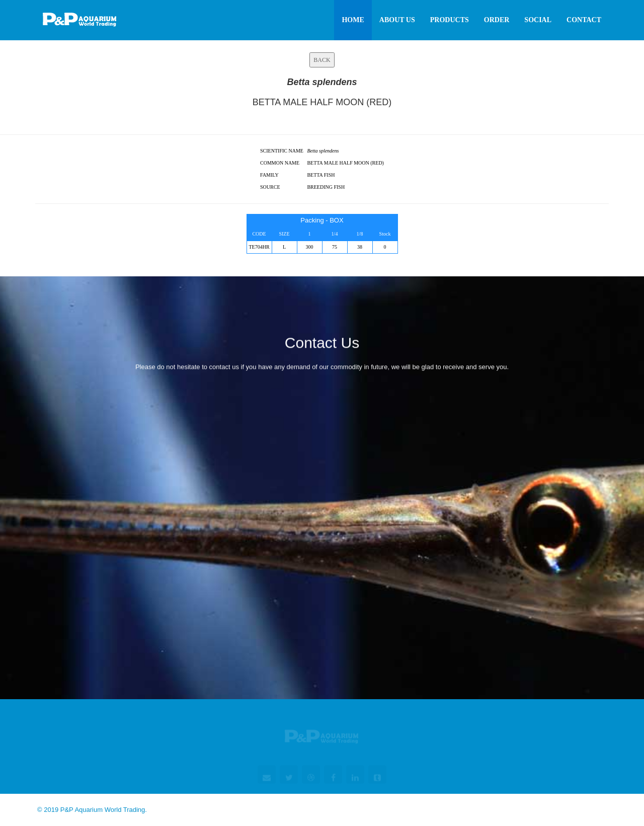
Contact (584, 20)
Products (450, 20)
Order (497, 20)
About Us (397, 20)
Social (538, 20)
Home (353, 20)
